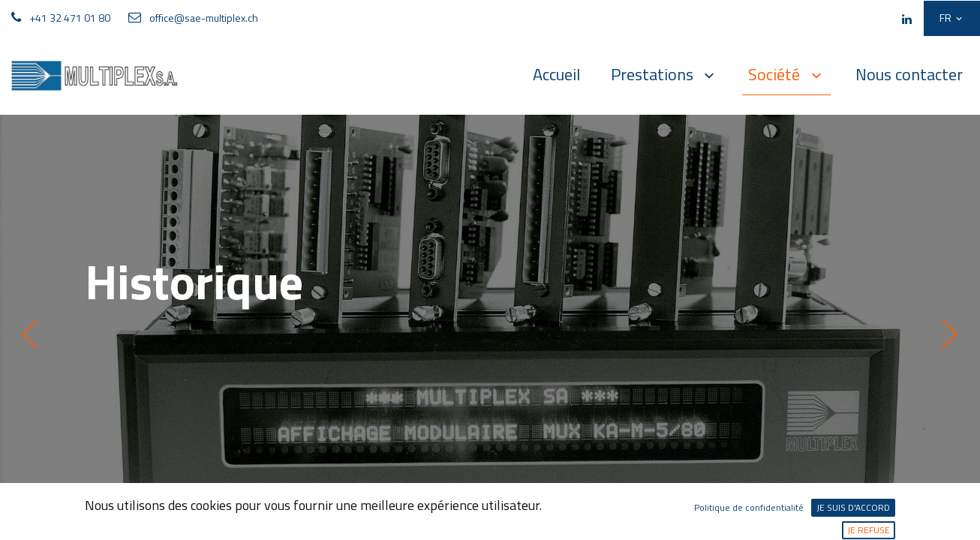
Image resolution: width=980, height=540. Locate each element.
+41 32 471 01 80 (70, 18)
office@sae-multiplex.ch (204, 18)
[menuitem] (556, 75)
